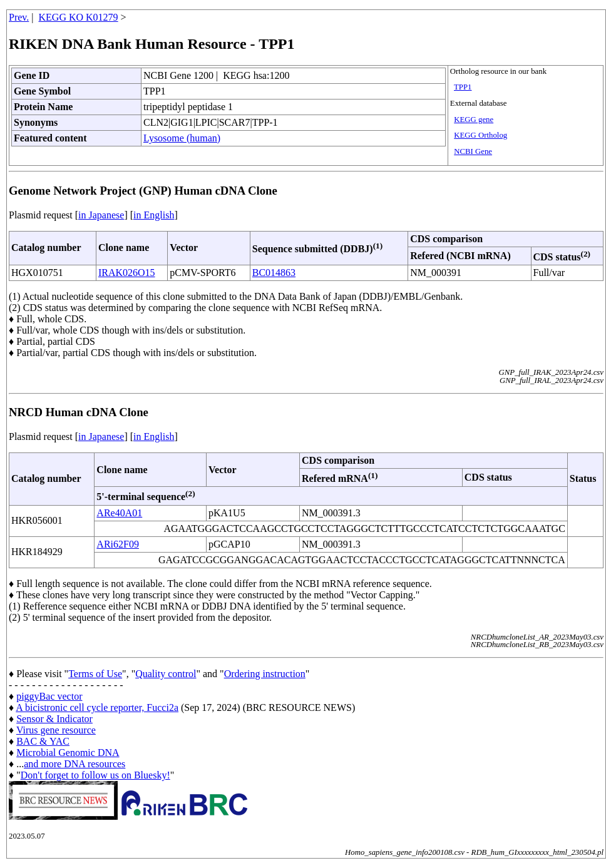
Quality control (166, 674)
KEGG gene (474, 120)
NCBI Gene (473, 151)
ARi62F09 (118, 544)
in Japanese (101, 215)
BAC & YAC (43, 741)
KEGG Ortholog (480, 135)
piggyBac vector (49, 696)
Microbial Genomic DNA (68, 753)
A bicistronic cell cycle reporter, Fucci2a (97, 707)
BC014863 (274, 273)
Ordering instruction (265, 674)
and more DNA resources (74, 764)
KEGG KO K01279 (79, 17)
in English (154, 215)
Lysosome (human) (182, 138)
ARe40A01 (119, 513)
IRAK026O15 (127, 273)
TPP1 (463, 87)
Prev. (19, 17)
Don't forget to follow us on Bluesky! (95, 775)
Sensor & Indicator (54, 719)
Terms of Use (95, 674)
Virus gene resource (56, 730)
